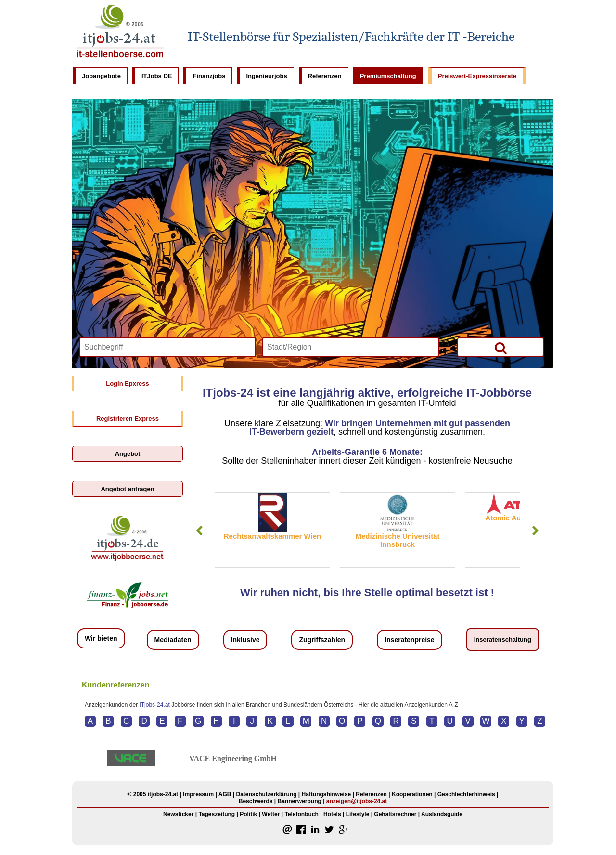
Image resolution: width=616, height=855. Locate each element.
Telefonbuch (301, 814)
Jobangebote (101, 76)
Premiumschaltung (388, 76)
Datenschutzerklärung (266, 794)
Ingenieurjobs (266, 76)
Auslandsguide (442, 814)
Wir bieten (101, 638)
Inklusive (245, 640)
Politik (248, 814)
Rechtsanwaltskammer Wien (272, 536)
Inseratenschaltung (503, 640)
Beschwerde (256, 801)
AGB (225, 794)
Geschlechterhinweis (466, 794)
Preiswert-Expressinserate (477, 76)
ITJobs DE (157, 76)
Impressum (198, 794)
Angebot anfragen (127, 489)
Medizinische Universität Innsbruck (397, 540)
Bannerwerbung (299, 801)
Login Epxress (128, 383)
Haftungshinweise (327, 794)
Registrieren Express (128, 419)
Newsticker (178, 814)
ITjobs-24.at (154, 705)
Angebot (128, 454)
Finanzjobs (209, 76)
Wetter (271, 814)
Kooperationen (412, 794)
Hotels (332, 814)
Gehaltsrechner (395, 814)
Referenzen (325, 76)
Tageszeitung (217, 814)
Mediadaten (173, 640)
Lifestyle (358, 814)
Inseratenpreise (410, 640)
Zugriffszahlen (322, 640)
